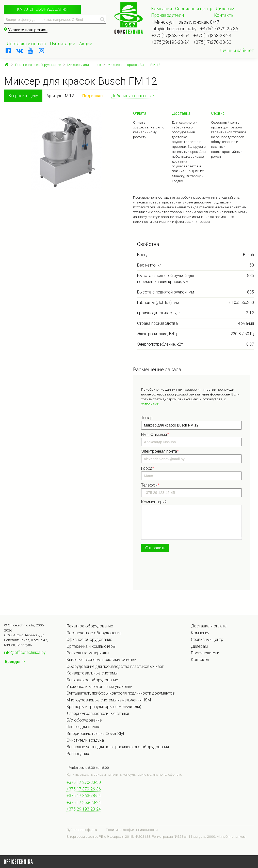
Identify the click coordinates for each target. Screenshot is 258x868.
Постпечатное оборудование (38, 65)
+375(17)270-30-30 (212, 42)
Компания (162, 9)
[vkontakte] (20, 51)
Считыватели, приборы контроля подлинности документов (121, 693)
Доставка (181, 113)
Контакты (224, 15)
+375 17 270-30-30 (84, 782)
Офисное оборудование (89, 639)
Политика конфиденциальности (132, 830)
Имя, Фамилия (155, 435)
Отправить (155, 548)
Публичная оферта (82, 830)
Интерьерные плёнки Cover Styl (95, 734)
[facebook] (8, 51)
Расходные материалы (88, 653)
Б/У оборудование (84, 720)
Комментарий (154, 502)
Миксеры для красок (84, 65)
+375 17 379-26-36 (84, 789)
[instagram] (42, 51)
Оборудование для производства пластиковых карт (115, 666)
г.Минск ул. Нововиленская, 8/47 (186, 22)
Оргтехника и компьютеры (91, 646)
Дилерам (225, 9)
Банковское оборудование (92, 680)
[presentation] (180, 572)
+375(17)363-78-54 (171, 36)
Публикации (62, 44)
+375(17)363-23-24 (212, 36)
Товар (147, 418)
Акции (86, 44)
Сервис (218, 113)
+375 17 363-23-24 (84, 803)
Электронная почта (160, 451)
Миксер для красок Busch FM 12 (134, 65)
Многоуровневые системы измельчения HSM (109, 700)
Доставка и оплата (26, 44)
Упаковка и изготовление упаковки (99, 687)
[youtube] (30, 51)
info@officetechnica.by (174, 29)
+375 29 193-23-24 (84, 809)
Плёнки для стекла (83, 727)
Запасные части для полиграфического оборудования (118, 747)
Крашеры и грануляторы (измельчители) (104, 707)
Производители (167, 15)
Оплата (140, 113)
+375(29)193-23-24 (171, 42)
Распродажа (78, 754)
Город (148, 468)
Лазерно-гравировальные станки (98, 713)
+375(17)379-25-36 (219, 29)
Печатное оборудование (90, 626)
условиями (150, 404)
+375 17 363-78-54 (84, 796)
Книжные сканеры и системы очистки (101, 660)
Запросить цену (23, 96)
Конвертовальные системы (92, 673)
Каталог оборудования (42, 9)
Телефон (150, 485)
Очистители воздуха (85, 740)
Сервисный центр (194, 9)
